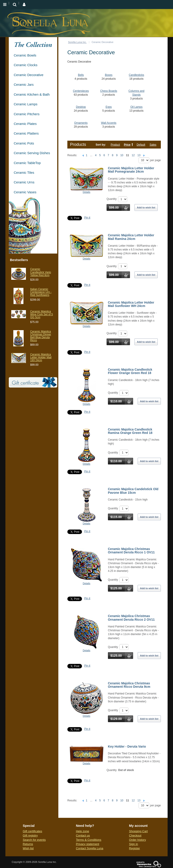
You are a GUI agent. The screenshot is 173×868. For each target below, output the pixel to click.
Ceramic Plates (25, 124)
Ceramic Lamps (26, 104)
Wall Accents (109, 123)
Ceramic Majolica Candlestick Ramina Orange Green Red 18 (130, 431)
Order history (138, 840)
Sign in (134, 844)
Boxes (109, 75)
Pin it (87, 218)
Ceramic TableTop (27, 163)
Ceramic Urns (24, 182)
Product (115, 145)
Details (86, 192)
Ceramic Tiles (24, 172)
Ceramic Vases (25, 192)
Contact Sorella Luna (90, 848)
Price (127, 145)
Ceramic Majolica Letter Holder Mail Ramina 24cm (131, 237)
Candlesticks (137, 75)
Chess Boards (109, 91)
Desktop (81, 107)
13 (139, 155)
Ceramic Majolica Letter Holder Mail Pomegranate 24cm (131, 170)
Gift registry (30, 835)
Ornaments (81, 123)
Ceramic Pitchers (27, 114)
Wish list (28, 848)
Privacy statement (88, 844)
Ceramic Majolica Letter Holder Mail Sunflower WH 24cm (131, 304)
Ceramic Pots (24, 143)
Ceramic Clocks (26, 65)
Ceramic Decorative (29, 75)
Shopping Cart (138, 831)
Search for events (34, 840)
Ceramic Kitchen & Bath (32, 94)
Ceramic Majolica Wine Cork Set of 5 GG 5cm (42, 314)
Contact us (83, 835)
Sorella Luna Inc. (77, 42)
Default (141, 145)
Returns (28, 844)
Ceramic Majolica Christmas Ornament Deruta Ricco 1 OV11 (131, 551)
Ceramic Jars (24, 85)
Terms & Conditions (89, 840)
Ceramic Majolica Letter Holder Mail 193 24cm (41, 357)
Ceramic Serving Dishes (32, 153)
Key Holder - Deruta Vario (127, 746)
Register (134, 848)
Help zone (83, 831)
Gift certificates (32, 831)
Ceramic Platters (26, 133)
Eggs (109, 107)
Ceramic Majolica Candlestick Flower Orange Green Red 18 (130, 371)
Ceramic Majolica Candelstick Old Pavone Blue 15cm (133, 491)
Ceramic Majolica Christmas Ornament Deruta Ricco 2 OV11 (131, 618)
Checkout (135, 835)
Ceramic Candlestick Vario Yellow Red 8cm (41, 272)
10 (122, 155)
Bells (81, 75)
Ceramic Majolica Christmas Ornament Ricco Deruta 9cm (129, 685)
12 (133, 155)
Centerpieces (81, 91)
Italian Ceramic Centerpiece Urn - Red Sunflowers (41, 292)
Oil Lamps (137, 107)
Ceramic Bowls (25, 55)
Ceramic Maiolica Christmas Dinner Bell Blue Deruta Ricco (41, 336)
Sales (153, 145)
